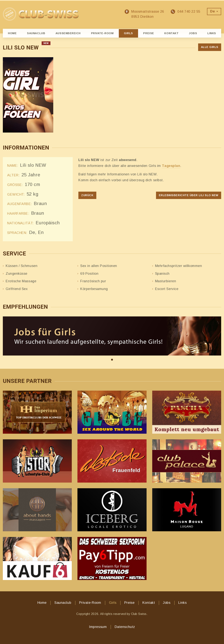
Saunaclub (36, 33)
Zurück (87, 195)
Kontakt (171, 33)
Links (212, 33)
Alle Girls (210, 47)
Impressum (98, 627)
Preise (149, 33)
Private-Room (102, 33)
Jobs (193, 33)
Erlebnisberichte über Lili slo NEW (189, 195)
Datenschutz (125, 627)
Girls (128, 33)
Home (12, 33)
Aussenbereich (68, 33)
